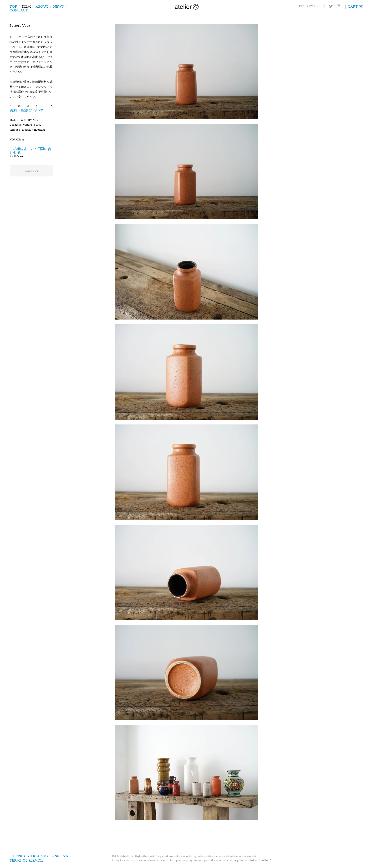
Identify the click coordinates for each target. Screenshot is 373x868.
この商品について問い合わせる (28, 145)
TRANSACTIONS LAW (40, 856)
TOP (13, 6)
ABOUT (41, 6)
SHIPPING (16, 856)
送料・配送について (37, 106)
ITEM (26, 6)
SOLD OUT (31, 171)
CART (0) (356, 6)
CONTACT (74, 6)
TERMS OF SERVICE (22, 860)
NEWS (56, 6)
